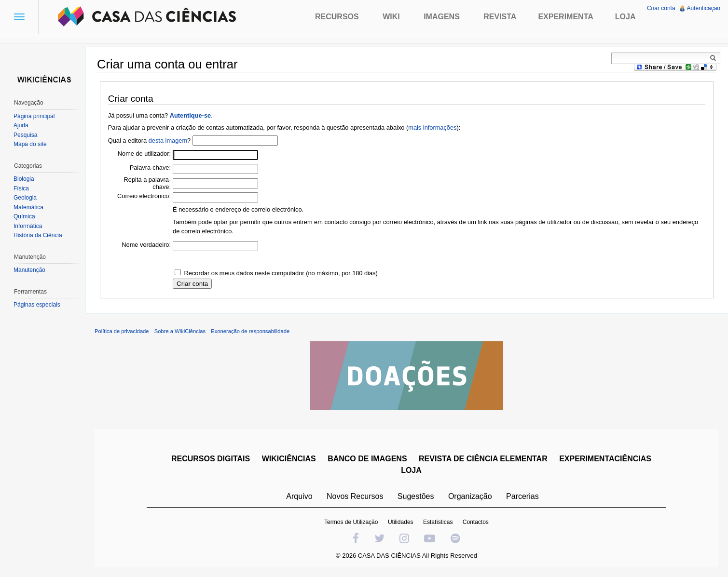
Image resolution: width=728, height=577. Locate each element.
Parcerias (522, 496)
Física (21, 188)
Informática (28, 226)
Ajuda (21, 125)
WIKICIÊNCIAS (289, 459)
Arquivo (299, 496)
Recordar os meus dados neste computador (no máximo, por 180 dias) (281, 273)
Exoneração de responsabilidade (250, 331)
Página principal (34, 116)
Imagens (442, 17)
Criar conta (661, 8)
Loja (625, 17)
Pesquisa (25, 135)
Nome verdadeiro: (146, 245)
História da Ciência (38, 235)
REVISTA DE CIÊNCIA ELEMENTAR (483, 459)
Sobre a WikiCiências (180, 331)
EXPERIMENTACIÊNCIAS (605, 459)
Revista (500, 17)
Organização (470, 496)
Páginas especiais (37, 305)
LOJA (411, 470)
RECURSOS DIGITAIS (211, 459)
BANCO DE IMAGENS (367, 459)
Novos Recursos (355, 496)
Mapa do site (30, 144)
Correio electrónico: (144, 196)
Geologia (25, 198)
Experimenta (565, 17)
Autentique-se (190, 115)
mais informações (432, 127)
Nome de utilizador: (144, 154)
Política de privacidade (122, 331)
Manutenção (29, 270)
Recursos (337, 17)
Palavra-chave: (150, 168)
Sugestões (416, 496)
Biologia (24, 179)
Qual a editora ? (149, 141)
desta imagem (168, 141)
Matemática (28, 207)
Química (24, 216)
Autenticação (704, 8)
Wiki (391, 17)
